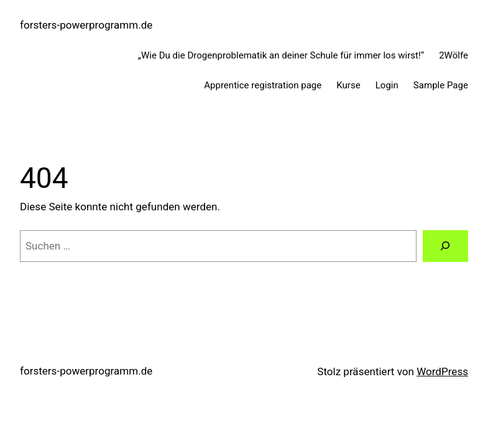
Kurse (348, 85)
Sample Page (441, 85)
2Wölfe (453, 55)
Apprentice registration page (263, 85)
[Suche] (445, 246)
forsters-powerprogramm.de (86, 25)
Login (387, 85)
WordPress (442, 371)
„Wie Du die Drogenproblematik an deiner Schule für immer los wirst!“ (281, 55)
